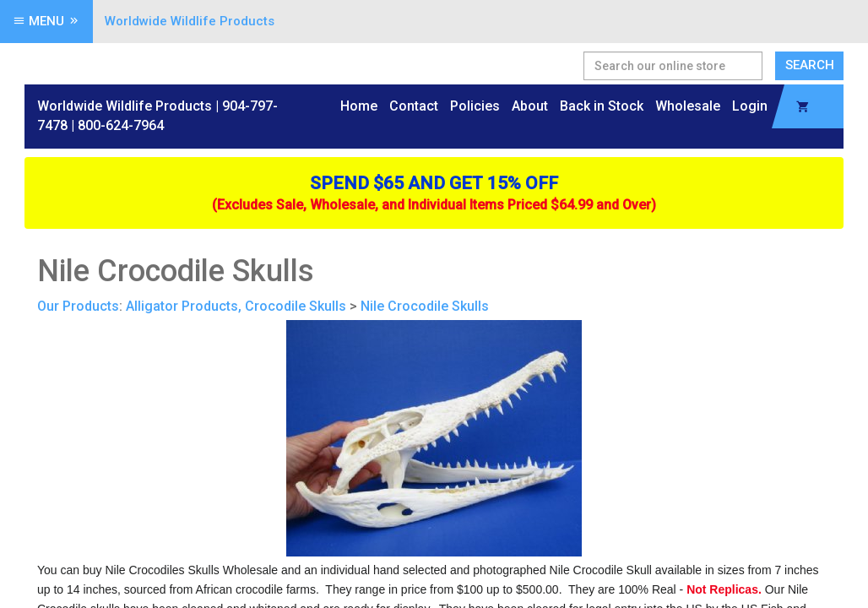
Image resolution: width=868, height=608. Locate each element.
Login (750, 106)
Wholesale (688, 106)
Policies (475, 106)
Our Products (78, 306)
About (530, 106)
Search (810, 65)
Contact (414, 106)
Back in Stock (602, 106)
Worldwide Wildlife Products (190, 21)
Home (359, 106)
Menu (46, 21)
